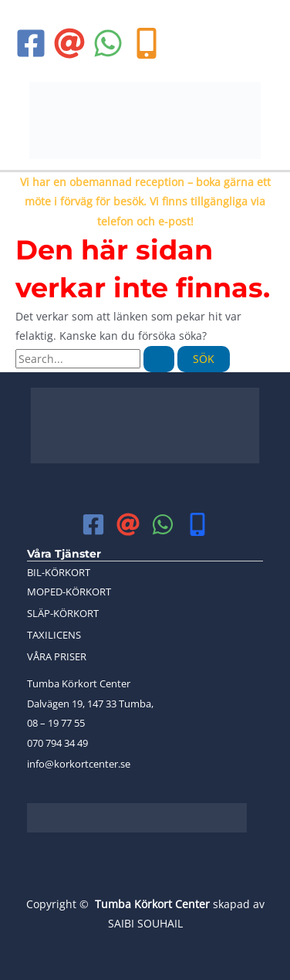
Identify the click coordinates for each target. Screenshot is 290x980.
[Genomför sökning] (159, 359)
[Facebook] (31, 43)
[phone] (147, 43)
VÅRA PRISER (57, 656)
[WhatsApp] (108, 43)
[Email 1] (69, 43)
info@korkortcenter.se (79, 764)
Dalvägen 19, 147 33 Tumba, (90, 704)
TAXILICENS (54, 635)
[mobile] (197, 524)
